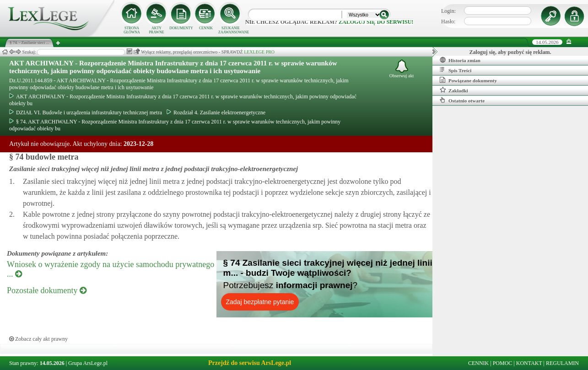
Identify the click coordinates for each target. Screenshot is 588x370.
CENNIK (206, 28)
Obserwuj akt (402, 69)
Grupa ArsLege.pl (88, 363)
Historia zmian (460, 60)
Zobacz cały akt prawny (38, 339)
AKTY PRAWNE (156, 30)
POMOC (503, 363)
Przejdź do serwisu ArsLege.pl (250, 363)
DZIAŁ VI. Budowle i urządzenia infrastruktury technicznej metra (86, 113)
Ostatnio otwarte (462, 100)
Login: (448, 11)
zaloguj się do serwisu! (376, 22)
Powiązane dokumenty (468, 80)
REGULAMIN (562, 363)
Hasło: (448, 21)
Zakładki (454, 90)
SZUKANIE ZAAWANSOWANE (231, 30)
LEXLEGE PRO (259, 52)
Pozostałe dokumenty (47, 290)
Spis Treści (456, 70)
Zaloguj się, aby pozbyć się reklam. (510, 52)
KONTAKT (529, 363)
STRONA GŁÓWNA (132, 30)
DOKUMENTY (181, 28)
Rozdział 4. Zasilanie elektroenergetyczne (216, 113)
